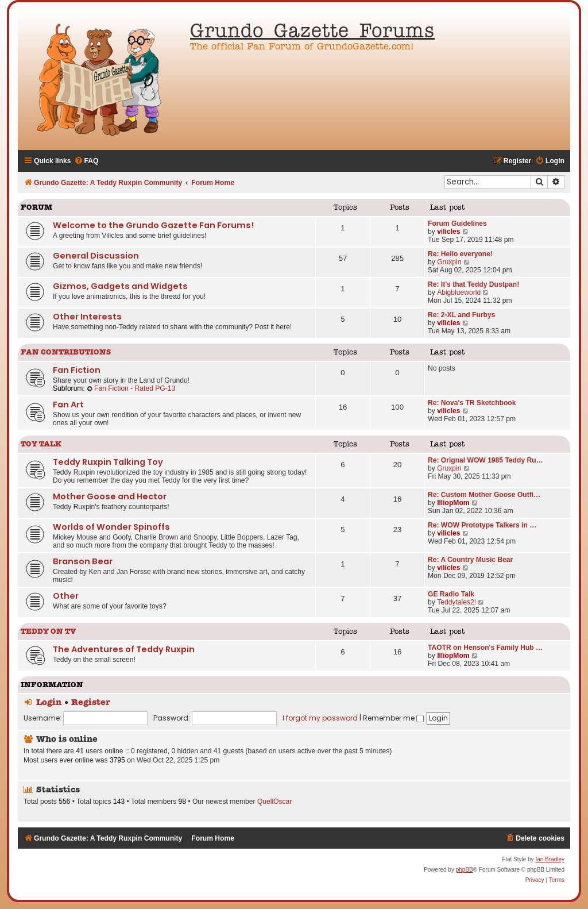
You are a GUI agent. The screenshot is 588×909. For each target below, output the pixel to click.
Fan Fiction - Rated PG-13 (131, 388)
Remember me (393, 718)
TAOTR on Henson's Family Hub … (485, 648)
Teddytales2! (457, 602)
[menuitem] (86, 161)
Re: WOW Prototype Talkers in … (482, 525)
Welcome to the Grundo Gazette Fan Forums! (153, 225)
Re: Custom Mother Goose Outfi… (484, 495)
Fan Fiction (77, 370)
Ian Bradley (550, 859)
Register (91, 703)
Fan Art (68, 405)
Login (49, 703)
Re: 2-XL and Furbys (461, 315)
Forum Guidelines (457, 224)
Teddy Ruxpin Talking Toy (108, 462)
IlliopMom (453, 503)
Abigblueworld (459, 292)
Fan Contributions (66, 353)
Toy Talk (41, 444)
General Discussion (96, 256)
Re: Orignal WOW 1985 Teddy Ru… (486, 460)
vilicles (448, 232)
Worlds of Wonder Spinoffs (111, 527)
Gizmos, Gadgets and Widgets (120, 286)
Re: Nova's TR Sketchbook (472, 403)
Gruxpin (449, 262)
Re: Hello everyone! (460, 254)
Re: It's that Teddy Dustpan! (473, 284)
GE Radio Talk (451, 594)
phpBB (465, 870)
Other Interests (87, 317)
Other (66, 596)
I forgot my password (320, 718)
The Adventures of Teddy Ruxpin (124, 649)
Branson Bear (83, 561)
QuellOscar (275, 802)
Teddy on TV (49, 632)
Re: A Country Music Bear (470, 560)
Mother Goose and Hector (110, 496)
